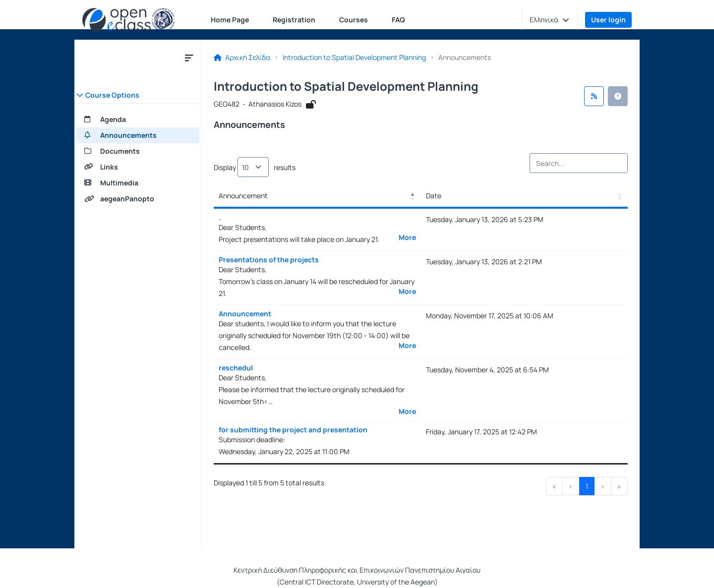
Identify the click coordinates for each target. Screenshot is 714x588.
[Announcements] (138, 135)
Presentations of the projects (269, 260)
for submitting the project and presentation (293, 430)
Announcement (245, 314)
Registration (294, 20)
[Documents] (138, 151)
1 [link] (587, 486)
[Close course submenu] (189, 58)
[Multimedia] (138, 183)
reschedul (236, 368)
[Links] (138, 167)
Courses (354, 20)
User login (608, 20)
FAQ (398, 20)
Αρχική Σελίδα (242, 58)
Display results (255, 167)
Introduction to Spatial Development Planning (354, 58)
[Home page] (129, 20)
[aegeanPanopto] (138, 199)
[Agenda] (138, 119)
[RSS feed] (594, 96)
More (407, 237)
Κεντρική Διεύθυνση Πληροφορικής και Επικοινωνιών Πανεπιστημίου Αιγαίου (357, 570)
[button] (549, 20)
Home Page (230, 20)
